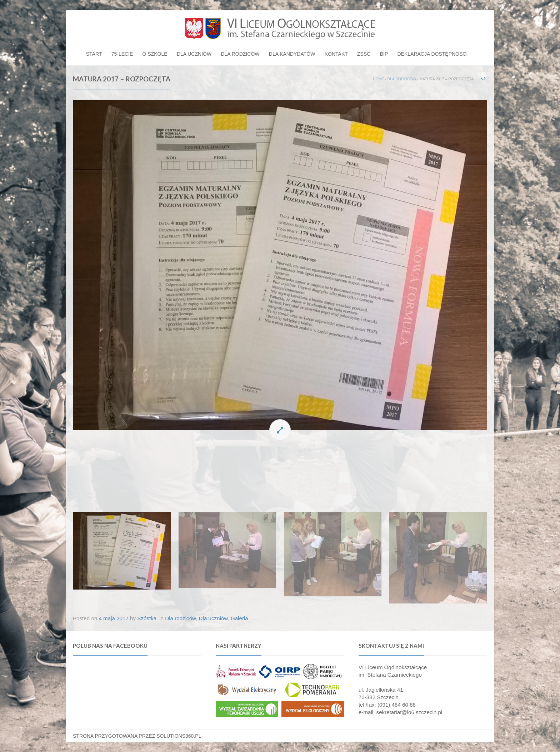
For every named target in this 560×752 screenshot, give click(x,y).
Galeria (239, 618)
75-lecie (122, 54)
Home (379, 79)
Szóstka (147, 618)
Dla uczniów (194, 54)
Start (94, 54)
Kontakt (336, 54)
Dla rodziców (240, 54)
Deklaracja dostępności (433, 54)
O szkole (155, 54)
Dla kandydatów (292, 54)
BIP (384, 54)
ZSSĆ (364, 54)
